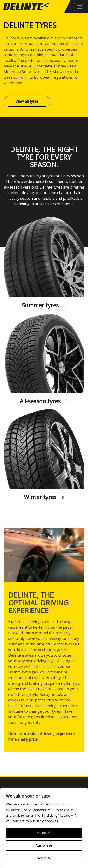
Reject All (44, 858)
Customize (44, 845)
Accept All (44, 833)
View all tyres (27, 101)
